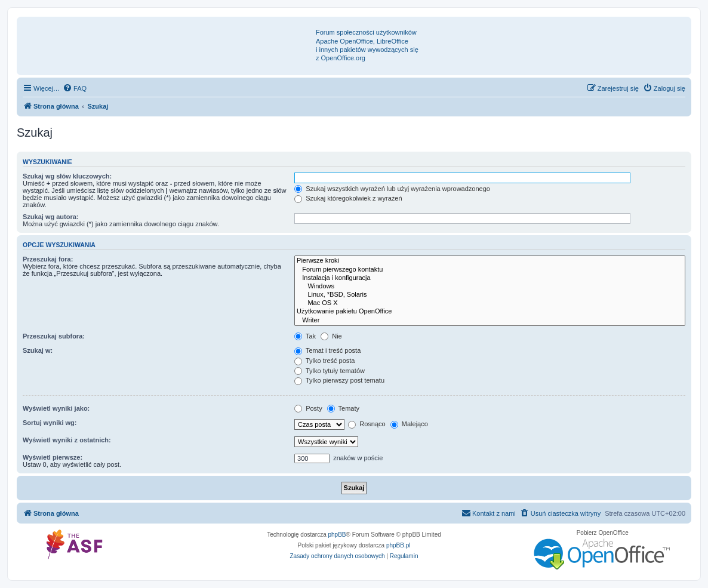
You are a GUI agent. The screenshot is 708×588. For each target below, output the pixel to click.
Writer (490, 321)
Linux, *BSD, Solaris (490, 295)
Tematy (343, 408)
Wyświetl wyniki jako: (56, 408)
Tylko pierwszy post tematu (339, 380)
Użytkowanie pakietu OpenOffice (490, 312)
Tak (305, 336)
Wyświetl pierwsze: (53, 457)
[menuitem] (75, 88)
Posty (308, 408)
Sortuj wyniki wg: (50, 423)
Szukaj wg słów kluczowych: (67, 176)
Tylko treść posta (324, 361)
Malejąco (409, 424)
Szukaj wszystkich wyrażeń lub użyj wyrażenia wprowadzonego (392, 189)
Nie (331, 336)
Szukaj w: (38, 350)
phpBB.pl (398, 545)
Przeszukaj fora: (48, 259)
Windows (490, 287)
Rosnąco (367, 424)
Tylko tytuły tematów (330, 371)
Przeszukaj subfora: (54, 336)
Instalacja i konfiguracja (490, 278)
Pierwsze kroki (490, 261)
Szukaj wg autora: (51, 217)
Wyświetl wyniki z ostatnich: (67, 440)
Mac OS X (490, 303)
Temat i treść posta (327, 350)
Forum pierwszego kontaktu (490, 270)
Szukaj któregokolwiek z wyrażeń (348, 198)
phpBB (337, 535)
